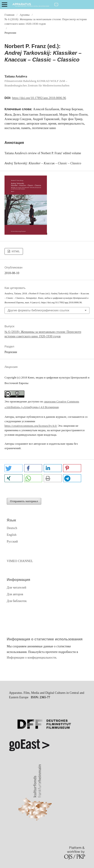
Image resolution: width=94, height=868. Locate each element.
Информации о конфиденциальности (31, 658)
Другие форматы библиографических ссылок (38, 310)
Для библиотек (17, 601)
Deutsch (12, 528)
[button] (14, 468)
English (12, 535)
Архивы (25, 15)
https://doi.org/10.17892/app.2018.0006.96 (39, 98)
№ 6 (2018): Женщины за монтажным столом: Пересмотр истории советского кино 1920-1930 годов (46, 21)
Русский (12, 542)
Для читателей (16, 588)
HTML (15, 251)
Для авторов (15, 594)
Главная (9, 15)
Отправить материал (24, 501)
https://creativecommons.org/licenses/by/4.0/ (31, 426)
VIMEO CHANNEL (20, 561)
